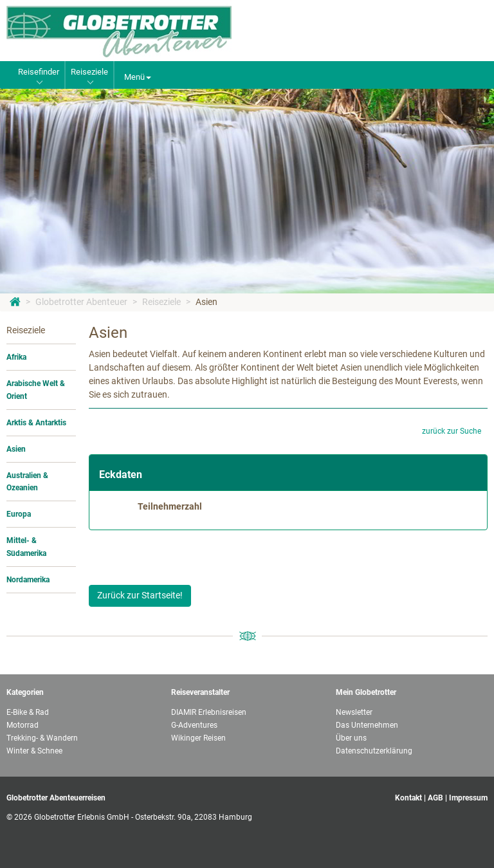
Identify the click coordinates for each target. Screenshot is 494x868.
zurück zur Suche (452, 431)
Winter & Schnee (34, 751)
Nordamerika (28, 580)
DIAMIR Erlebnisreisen (209, 712)
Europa (19, 514)
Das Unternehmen (367, 725)
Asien (206, 302)
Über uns (351, 738)
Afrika (16, 357)
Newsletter (354, 712)
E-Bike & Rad (28, 712)
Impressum (468, 798)
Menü (138, 77)
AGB (435, 798)
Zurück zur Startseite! (140, 595)
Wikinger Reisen (198, 738)
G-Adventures (194, 725)
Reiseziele (161, 302)
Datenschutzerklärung (374, 751)
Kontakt (408, 798)
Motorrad (23, 725)
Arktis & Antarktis (36, 423)
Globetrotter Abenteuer (81, 302)
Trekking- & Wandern (42, 738)
